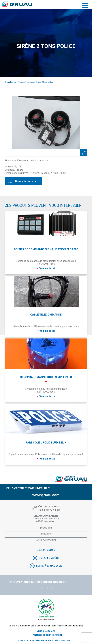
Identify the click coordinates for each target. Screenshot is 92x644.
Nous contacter (46, 540)
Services (46, 534)
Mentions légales (46, 631)
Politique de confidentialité (47, 635)
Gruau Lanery (10, 82)
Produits (46, 528)
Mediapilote (68, 640)
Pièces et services (26, 82)
